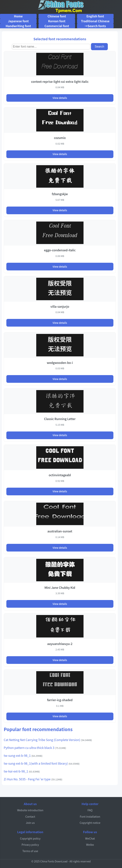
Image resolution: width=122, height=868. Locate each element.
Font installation (90, 816)
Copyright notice (90, 823)
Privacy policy (30, 844)
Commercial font (57, 26)
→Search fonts (95, 26)
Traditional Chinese (95, 21)
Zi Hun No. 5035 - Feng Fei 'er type (33, 779)
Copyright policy (30, 838)
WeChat (90, 838)
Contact (30, 816)
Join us (30, 823)
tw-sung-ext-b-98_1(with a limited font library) (42, 763)
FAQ (90, 810)
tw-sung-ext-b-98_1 (23, 755)
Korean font (57, 21)
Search (99, 47)
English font (95, 16)
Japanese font (18, 21)
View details (60, 98)
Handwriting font (18, 26)
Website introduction (30, 810)
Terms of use (30, 851)
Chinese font (57, 16)
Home (18, 16)
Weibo (90, 844)
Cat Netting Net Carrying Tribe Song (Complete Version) (48, 740)
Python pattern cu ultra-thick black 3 (35, 748)
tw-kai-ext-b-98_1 (22, 771)
